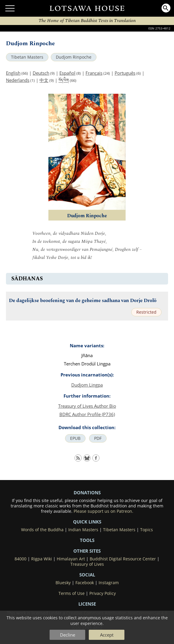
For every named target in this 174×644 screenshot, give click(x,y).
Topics (147, 530)
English (13, 73)
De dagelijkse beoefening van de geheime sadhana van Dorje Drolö (83, 301)
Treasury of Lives (87, 564)
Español (67, 73)
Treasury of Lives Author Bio (87, 406)
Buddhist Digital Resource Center (123, 559)
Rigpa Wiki (42, 559)
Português (125, 73)
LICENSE (87, 604)
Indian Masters (83, 530)
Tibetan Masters (27, 57)
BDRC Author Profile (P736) (87, 414)
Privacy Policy (103, 593)
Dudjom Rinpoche (74, 57)
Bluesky (63, 583)
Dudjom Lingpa (87, 385)
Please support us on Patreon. (103, 511)
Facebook (85, 583)
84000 (20, 559)
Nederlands (18, 80)
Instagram (109, 583)
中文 (44, 80)
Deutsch (41, 73)
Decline (68, 635)
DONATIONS (87, 493)
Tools (87, 540)
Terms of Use (72, 593)
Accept (107, 635)
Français (94, 73)
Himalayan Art (71, 559)
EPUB (75, 438)
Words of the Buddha (42, 530)
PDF (98, 438)
